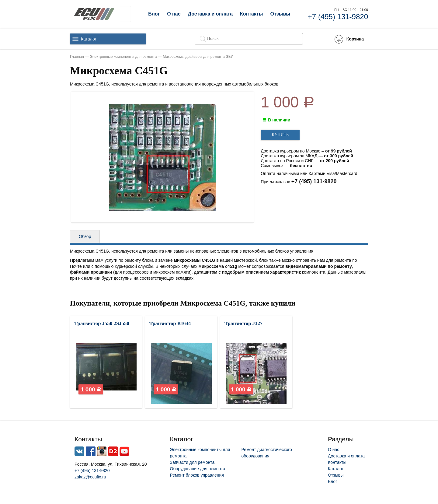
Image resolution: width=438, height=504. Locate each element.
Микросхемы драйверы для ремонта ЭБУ (198, 57)
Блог (154, 14)
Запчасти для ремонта (192, 462)
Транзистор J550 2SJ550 (102, 323)
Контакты (251, 14)
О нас (174, 14)
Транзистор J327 (243, 323)
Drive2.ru (113, 451)
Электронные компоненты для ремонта (123, 57)
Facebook (91, 451)
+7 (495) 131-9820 (338, 17)
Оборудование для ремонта (198, 469)
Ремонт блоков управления (197, 475)
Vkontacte (79, 451)
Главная (77, 57)
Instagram (102, 451)
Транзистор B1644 (170, 323)
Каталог (89, 39)
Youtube (124, 451)
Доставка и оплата (210, 14)
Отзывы (280, 14)
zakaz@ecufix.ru (90, 477)
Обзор (85, 236)
